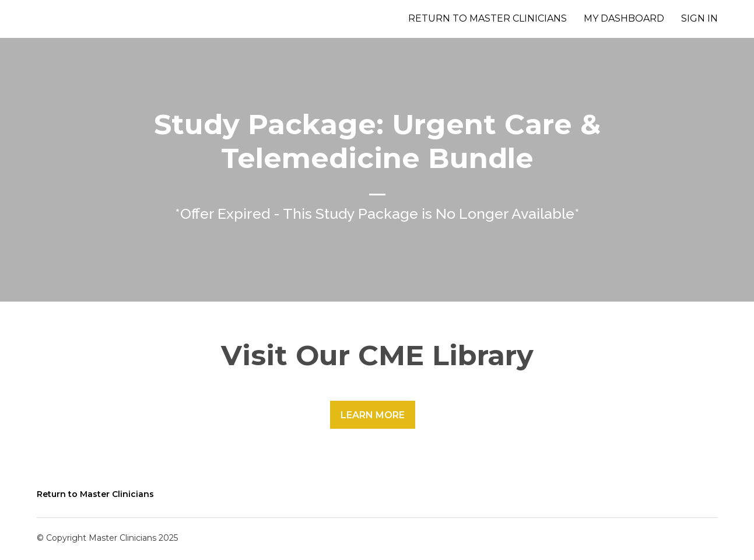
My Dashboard (624, 18)
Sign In (699, 18)
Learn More (373, 415)
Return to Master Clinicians (488, 18)
